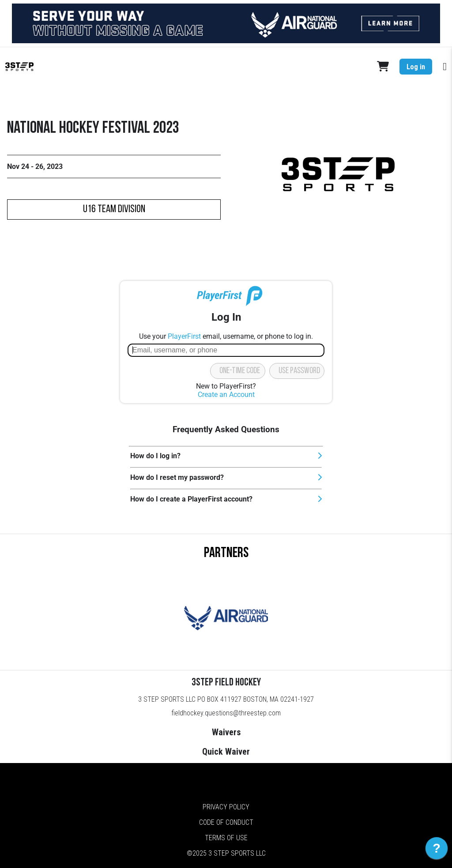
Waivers (226, 732)
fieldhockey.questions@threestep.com (226, 713)
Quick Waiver (226, 752)
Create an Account (226, 395)
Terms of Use (226, 838)
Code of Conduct (226, 822)
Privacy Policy (226, 807)
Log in (416, 67)
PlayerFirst (184, 336)
